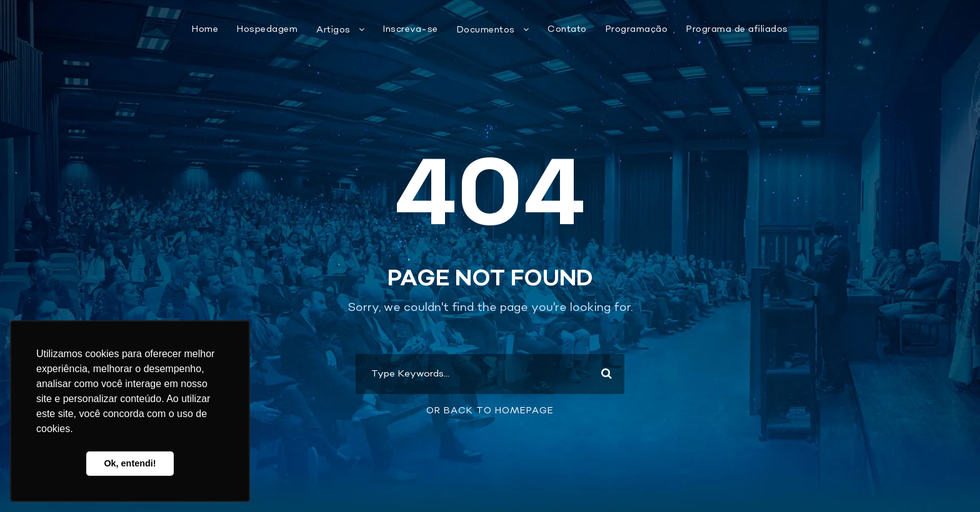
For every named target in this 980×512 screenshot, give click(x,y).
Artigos (333, 30)
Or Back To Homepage (490, 411)
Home (205, 29)
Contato (567, 29)
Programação (637, 29)
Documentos (486, 30)
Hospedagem (267, 29)
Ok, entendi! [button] (130, 463)
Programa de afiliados (737, 29)
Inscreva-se (411, 29)
